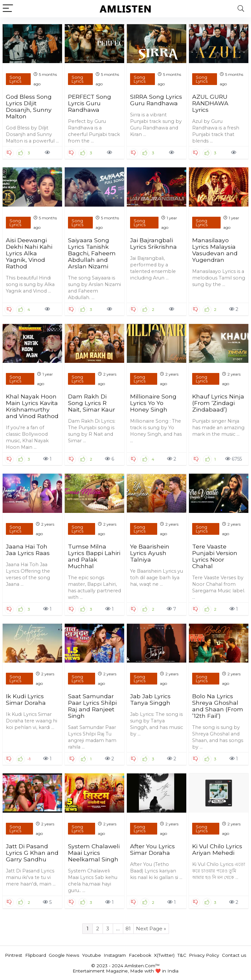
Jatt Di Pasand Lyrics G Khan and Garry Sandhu (32, 853)
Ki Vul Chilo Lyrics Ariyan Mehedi (217, 849)
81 (128, 929)
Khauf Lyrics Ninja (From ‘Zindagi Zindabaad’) (218, 403)
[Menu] (8, 9)
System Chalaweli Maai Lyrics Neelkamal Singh (94, 853)
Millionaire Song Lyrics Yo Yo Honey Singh (153, 403)
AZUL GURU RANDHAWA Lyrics (210, 103)
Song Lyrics (15, 79)
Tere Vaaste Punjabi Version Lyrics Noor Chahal (215, 556)
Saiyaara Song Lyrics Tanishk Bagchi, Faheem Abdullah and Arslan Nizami (92, 253)
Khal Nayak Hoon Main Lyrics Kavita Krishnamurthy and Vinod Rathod (32, 406)
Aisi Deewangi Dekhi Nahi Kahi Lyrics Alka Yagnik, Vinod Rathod (29, 253)
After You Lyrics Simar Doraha (152, 849)
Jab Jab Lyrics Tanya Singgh (150, 699)
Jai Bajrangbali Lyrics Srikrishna (153, 243)
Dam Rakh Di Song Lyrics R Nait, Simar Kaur (92, 403)
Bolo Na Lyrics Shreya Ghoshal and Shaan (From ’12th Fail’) (218, 706)
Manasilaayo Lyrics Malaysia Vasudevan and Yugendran (215, 250)
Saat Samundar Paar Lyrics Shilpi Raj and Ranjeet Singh (92, 706)
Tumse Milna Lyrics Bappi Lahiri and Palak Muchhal (94, 556)
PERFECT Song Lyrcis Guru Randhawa (90, 103)
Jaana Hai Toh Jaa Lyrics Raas (28, 550)
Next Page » (151, 929)
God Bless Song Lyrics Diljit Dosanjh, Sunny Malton (29, 106)
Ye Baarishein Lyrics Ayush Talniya (150, 553)
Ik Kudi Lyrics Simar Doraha (26, 699)
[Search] (241, 9)
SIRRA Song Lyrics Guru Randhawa (156, 100)
